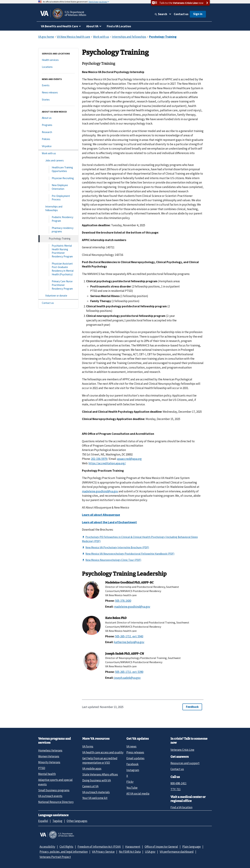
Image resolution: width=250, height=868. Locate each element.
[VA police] (58, 146)
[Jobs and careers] (58, 161)
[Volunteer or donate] (58, 296)
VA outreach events (50, 796)
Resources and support (185, 763)
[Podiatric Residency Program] (58, 219)
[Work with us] (58, 153)
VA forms (88, 746)
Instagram (133, 770)
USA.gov (150, 852)
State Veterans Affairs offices (100, 774)
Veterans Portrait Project (55, 857)
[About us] (58, 118)
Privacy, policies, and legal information (64, 852)
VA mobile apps (92, 769)
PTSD (42, 768)
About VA (92, 26)
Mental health (47, 774)
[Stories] (58, 100)
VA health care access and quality (103, 752)
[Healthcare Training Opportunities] (58, 169)
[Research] (58, 132)
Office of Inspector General (161, 847)
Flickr (130, 782)
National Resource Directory (56, 802)
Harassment (133, 847)
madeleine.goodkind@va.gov (100, 491)
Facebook (132, 764)
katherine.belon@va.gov (129, 642)
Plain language (191, 847)
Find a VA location (181, 807)
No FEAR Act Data (130, 852)
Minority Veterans (49, 762)
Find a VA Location (119, 26)
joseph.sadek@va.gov (127, 678)
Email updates (135, 758)
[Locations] (58, 67)
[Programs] (58, 125)
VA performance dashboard (177, 852)
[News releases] (58, 93)
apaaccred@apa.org (129, 459)
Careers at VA (90, 786)
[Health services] (58, 60)
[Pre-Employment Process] (58, 198)
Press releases (135, 752)
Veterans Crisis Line (182, 750)
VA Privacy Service (103, 852)
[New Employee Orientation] (58, 187)
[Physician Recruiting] (58, 178)
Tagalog (57, 821)
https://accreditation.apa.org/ (107, 463)
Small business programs (54, 790)
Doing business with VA (97, 780)
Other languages (77, 821)
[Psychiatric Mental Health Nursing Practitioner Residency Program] (58, 251)
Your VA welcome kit (95, 798)
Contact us (181, 14)
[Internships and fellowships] (58, 208)
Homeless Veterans (50, 750)
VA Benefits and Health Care (59, 26)
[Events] (58, 85)
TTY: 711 (176, 789)
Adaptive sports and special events (55, 782)
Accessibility (47, 847)
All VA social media (138, 794)
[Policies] (58, 139)
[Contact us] (58, 303)
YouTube (132, 788)
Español (43, 821)
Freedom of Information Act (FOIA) (99, 847)
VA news (131, 746)
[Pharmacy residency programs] (58, 230)
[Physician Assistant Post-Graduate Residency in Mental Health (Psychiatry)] (58, 269)
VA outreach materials (96, 792)
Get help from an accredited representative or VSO (100, 760)
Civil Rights (66, 847)
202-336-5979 (99, 459)
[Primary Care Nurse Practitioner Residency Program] (58, 285)
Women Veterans (49, 756)
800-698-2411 (178, 783)
